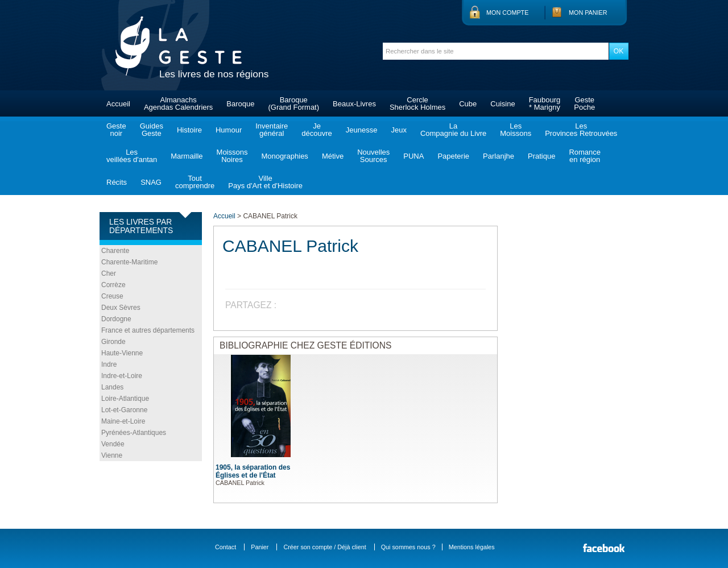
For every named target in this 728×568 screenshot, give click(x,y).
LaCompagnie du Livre (453, 130)
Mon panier (588, 13)
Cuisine (502, 104)
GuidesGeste (152, 130)
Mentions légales (472, 547)
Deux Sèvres (121, 308)
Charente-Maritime (129, 262)
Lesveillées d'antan (132, 156)
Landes (112, 387)
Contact (226, 547)
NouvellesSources (373, 156)
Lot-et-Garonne (124, 410)
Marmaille (187, 156)
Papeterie (453, 156)
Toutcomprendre (195, 182)
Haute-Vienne (122, 353)
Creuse (112, 296)
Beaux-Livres (354, 104)
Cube (468, 104)
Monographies (284, 156)
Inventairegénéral (272, 130)
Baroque (240, 104)
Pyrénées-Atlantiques (134, 433)
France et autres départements (148, 330)
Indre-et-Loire (122, 376)
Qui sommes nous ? (408, 547)
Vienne (112, 455)
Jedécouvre (317, 130)
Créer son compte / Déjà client (324, 547)
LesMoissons (516, 130)
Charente (115, 251)
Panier (260, 547)
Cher (109, 273)
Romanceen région (585, 156)
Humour (229, 130)
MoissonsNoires (232, 156)
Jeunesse (362, 130)
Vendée (113, 444)
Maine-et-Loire (123, 421)
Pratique (541, 156)
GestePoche (584, 103)
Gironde (113, 342)
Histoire (189, 130)
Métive (333, 156)
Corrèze (113, 285)
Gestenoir (116, 130)
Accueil (118, 104)
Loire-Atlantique (125, 399)
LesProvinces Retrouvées (581, 130)
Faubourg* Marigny (545, 103)
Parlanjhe (499, 156)
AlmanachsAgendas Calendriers (178, 103)
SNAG (151, 182)
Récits (117, 182)
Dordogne (116, 319)
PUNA (413, 156)
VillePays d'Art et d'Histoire (265, 182)
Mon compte (507, 13)
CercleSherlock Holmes (417, 103)
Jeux (398, 130)
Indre (109, 364)
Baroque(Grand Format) (293, 103)
